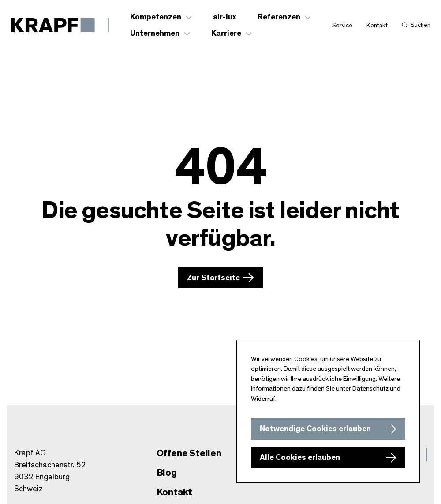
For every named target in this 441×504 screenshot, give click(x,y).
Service (342, 26)
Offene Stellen (189, 453)
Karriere (226, 34)
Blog (167, 473)
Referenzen (279, 17)
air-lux (225, 17)
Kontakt (377, 26)
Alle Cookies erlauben (300, 458)
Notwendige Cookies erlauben (315, 429)
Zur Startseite (213, 278)
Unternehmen (155, 34)
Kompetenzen (156, 17)
